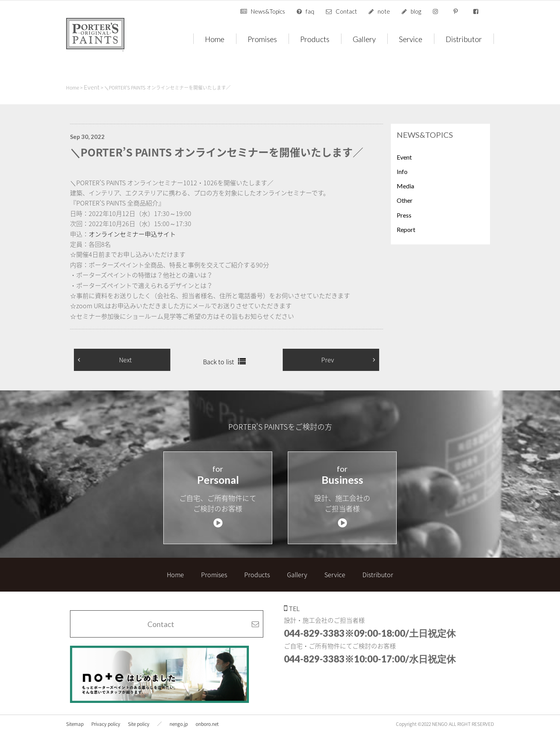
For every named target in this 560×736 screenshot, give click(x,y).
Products (315, 39)
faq (310, 11)
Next (125, 360)
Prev (328, 360)
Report (406, 229)
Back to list (219, 362)
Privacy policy (106, 719)
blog (416, 11)
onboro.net (207, 719)
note (384, 11)
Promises (262, 39)
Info (402, 171)
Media (405, 186)
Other (405, 200)
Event (404, 157)
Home (215, 39)
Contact (346, 11)
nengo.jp (179, 719)
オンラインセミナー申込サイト (132, 234)
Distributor (464, 39)
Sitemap (75, 719)
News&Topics (268, 11)
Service (411, 39)
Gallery (364, 39)
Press (404, 215)
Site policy (139, 719)
